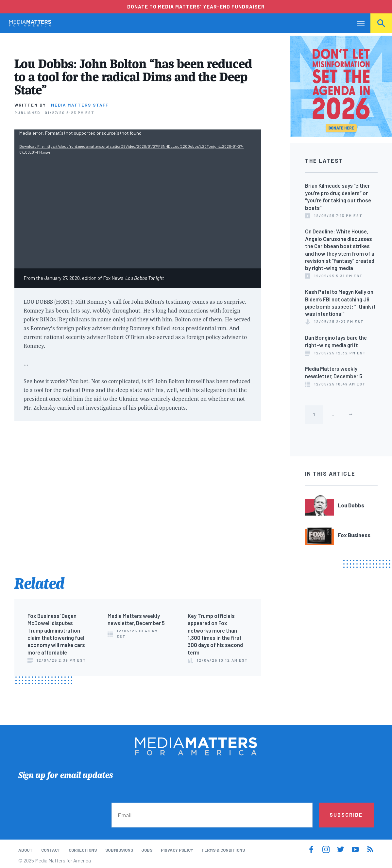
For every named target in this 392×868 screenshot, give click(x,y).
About (26, 850)
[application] (138, 199)
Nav (357, 23)
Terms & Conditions (223, 850)
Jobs (147, 850)
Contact (51, 850)
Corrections (83, 850)
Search (381, 23)
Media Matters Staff (80, 105)
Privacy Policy (177, 850)
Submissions (119, 850)
